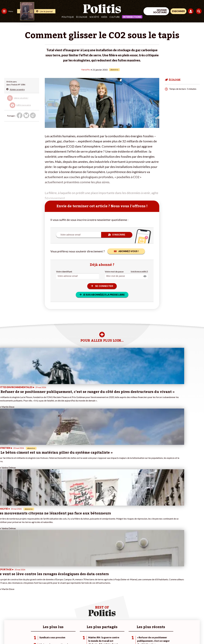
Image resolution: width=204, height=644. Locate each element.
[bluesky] (177, 621)
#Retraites (51, 595)
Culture (115, 17)
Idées (104, 17)
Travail (15, 586)
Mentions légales (20, 634)
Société (94, 17)
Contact (5, 634)
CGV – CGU (62, 634)
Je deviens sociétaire (33, 592)
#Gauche (50, 592)
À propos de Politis (32, 604)
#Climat (50, 586)
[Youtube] (186, 621)
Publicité (104, 634)
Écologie (82, 17)
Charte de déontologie (42, 634)
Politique (68, 17)
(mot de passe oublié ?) (139, 271)
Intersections (132, 17)
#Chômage (51, 598)
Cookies (115, 634)
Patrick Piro (86, 69)
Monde (5, 604)
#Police (50, 589)
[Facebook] (168, 621)
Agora (4, 586)
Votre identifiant (64, 271)
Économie (16, 589)
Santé (15, 595)
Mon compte (30, 607)
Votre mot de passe (114, 271)
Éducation (16, 592)
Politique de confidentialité (84, 634)
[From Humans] (171, 627)
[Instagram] (195, 621)
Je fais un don (30, 589)
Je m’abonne (29, 595)
